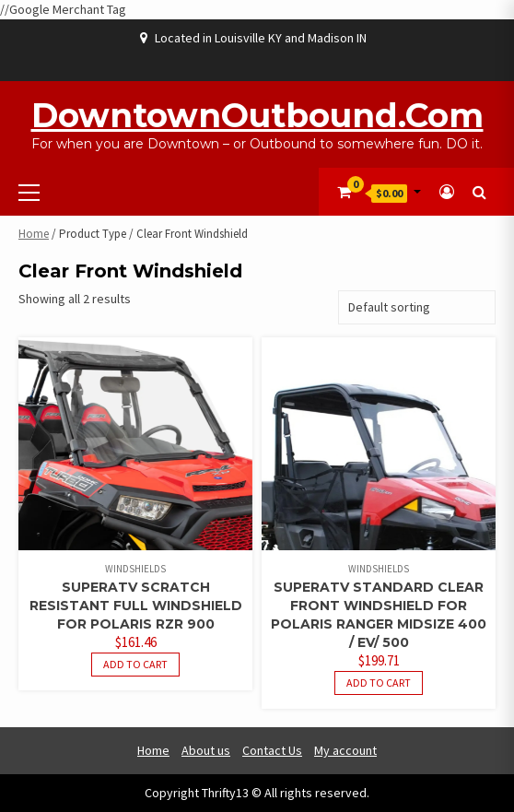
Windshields (135, 569)
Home (34, 234)
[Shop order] (417, 307)
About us (206, 750)
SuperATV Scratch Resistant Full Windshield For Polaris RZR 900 (136, 606)
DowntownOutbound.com (257, 115)
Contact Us (272, 750)
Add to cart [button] (135, 664)
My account (345, 750)
